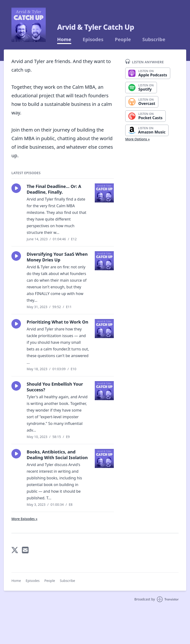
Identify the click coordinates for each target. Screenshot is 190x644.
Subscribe (154, 39)
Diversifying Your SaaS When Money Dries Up (57, 257)
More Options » (137, 139)
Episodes (93, 39)
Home (64, 39)
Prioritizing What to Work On (57, 322)
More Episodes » (24, 519)
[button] (16, 188)
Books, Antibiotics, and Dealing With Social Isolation (57, 455)
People (123, 39)
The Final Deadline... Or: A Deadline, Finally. (54, 189)
